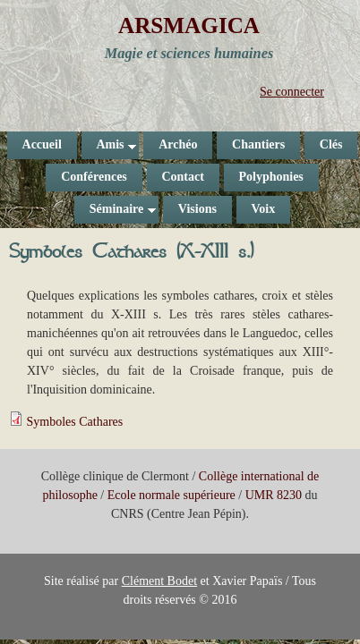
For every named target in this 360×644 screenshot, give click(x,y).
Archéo (178, 144)
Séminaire (115, 213)
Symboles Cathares (75, 422)
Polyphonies (270, 177)
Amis (109, 148)
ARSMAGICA (189, 25)
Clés (331, 144)
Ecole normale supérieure (171, 495)
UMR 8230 (274, 495)
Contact (182, 177)
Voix (263, 209)
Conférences (94, 177)
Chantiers (258, 144)
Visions (197, 209)
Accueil (42, 144)
